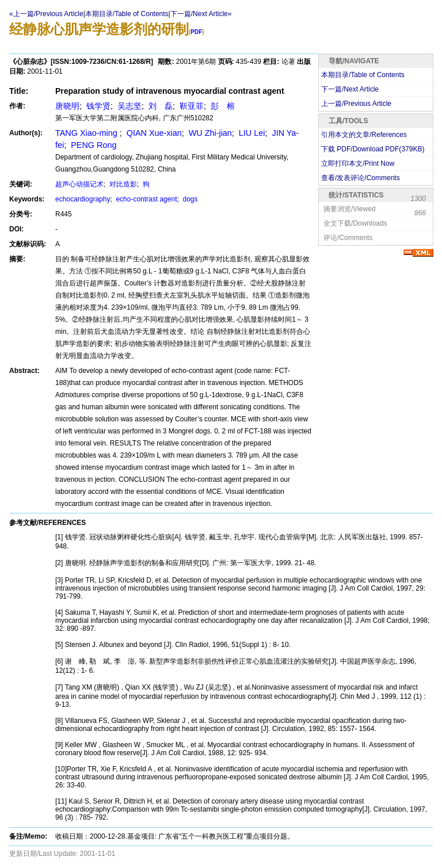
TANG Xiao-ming (87, 133)
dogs (189, 199)
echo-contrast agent (145, 199)
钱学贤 (97, 106)
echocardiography (83, 199)
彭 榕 (222, 106)
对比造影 (122, 184)
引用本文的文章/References (364, 135)
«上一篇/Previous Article (46, 14)
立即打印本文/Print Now (358, 163)
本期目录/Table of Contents (127, 14)
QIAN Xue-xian (153, 133)
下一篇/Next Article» (201, 14)
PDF (196, 32)
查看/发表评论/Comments (361, 178)
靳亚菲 (190, 106)
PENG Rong (92, 145)
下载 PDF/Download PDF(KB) (373, 149)
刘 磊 (159, 106)
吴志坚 (128, 106)
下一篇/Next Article (350, 89)
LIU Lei (251, 133)
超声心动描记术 (79, 184)
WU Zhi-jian (209, 133)
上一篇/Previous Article (356, 104)
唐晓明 (67, 106)
